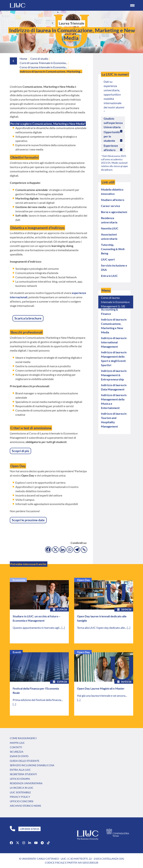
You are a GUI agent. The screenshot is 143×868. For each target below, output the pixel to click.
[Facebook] (48, 550)
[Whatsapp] (70, 550)
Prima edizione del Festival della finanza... (38, 700)
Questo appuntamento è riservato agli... (37, 628)
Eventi (17, 652)
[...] (63, 628)
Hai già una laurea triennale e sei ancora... (102, 696)
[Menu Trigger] (132, 5)
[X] (55, 550)
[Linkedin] (63, 550)
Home (23, 59)
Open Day (83, 580)
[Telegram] (77, 550)
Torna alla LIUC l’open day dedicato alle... (102, 628)
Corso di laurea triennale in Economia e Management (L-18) (115, 302)
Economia (19, 580)
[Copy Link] (84, 550)
